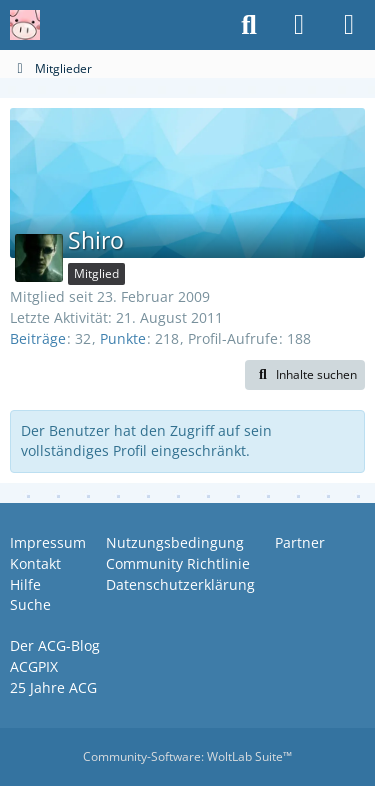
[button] (305, 375)
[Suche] (249, 25)
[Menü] (349, 25)
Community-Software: (187, 756)
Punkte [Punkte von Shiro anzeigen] (123, 338)
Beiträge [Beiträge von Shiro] (38, 338)
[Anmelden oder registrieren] (299, 25)
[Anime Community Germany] (25, 25)
